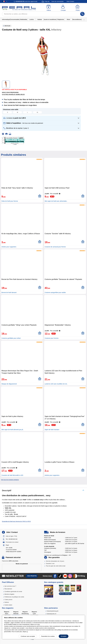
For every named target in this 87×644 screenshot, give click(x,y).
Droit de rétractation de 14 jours (55, 561)
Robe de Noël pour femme (10, 201)
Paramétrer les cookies (48, 636)
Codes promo (8, 600)
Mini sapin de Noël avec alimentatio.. (56, 201)
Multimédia (24, 19)
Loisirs (32, 19)
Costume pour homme (52, 338)
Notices (7, 602)
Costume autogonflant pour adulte (55, 292)
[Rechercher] (82, 14)
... (84, 19)
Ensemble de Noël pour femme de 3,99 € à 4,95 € (16, 521)
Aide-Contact (70, 1)
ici (27, 632)
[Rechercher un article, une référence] (43, 14)
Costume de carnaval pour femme (55, 247)
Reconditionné (77, 19)
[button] (41, 118)
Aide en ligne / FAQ (11, 536)
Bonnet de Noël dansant (9, 292)
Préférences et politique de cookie (14, 597)
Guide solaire (8, 605)
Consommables (15, 19)
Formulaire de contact (12, 542)
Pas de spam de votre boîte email (56, 566)
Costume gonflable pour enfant (11, 338)
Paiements (10, 561)
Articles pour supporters (9, 247)
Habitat (40, 19)
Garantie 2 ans (50, 564)
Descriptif (7, 490)
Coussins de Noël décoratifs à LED (12, 475)
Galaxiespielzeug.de (52, 611)
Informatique (6, 19)
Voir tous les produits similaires (10, 480)
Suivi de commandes (58, 1)
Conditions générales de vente (13, 591)
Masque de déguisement (9, 384)
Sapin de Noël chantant (52, 430)
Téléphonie (60, 19)
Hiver (68, 19)
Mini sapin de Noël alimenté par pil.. (13, 430)
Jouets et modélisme (50, 19)
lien (39, 624)
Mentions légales (9, 594)
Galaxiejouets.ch (51, 614)
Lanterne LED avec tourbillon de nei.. (56, 384)
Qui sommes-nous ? (10, 586)
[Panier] (78, 8)
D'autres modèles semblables (13, 94)
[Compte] (63, 8)
